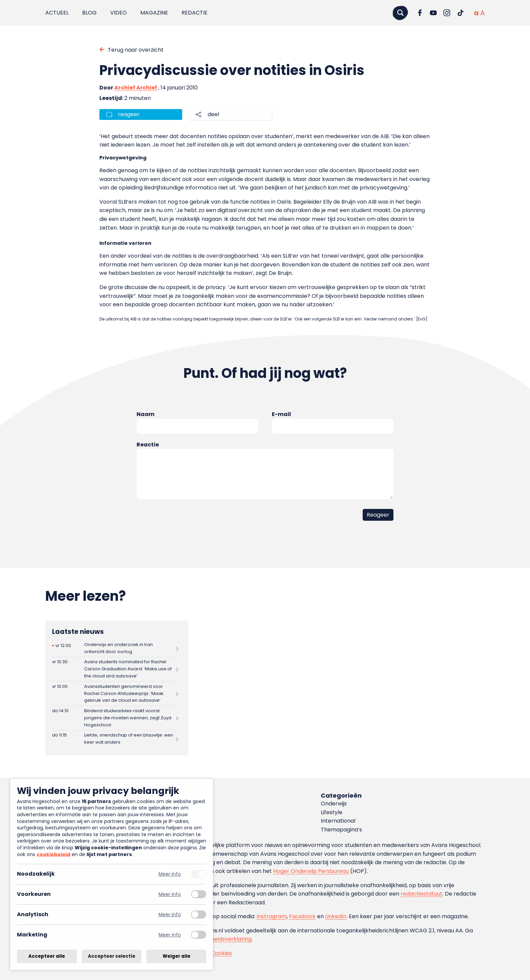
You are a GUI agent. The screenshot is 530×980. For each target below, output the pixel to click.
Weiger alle (176, 956)
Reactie (148, 445)
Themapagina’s (341, 830)
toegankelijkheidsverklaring (215, 939)
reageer (129, 114)
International (338, 821)
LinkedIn (336, 916)
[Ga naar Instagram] (447, 13)
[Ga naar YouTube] (433, 13)
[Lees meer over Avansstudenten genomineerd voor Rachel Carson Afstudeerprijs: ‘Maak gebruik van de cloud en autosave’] (116, 693)
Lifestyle (332, 812)
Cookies (221, 953)
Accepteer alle (47, 956)
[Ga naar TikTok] (460, 13)
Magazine (154, 13)
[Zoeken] (400, 13)
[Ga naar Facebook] (420, 13)
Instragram (272, 916)
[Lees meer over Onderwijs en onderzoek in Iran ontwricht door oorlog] (116, 648)
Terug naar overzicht (136, 50)
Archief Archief (136, 88)
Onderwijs (334, 804)
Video (118, 13)
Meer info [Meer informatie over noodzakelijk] (170, 874)
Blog (89, 13)
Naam (146, 414)
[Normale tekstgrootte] (476, 13)
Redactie (195, 13)
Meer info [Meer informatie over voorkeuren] (170, 894)
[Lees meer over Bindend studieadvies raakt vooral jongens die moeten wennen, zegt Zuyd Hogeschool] (116, 718)
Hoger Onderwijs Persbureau (311, 871)
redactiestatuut (421, 894)
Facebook (302, 916)
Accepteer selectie (112, 956)
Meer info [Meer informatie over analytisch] (170, 915)
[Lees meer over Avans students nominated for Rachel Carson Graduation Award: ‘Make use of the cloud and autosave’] (116, 669)
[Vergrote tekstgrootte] (483, 13)
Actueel (57, 13)
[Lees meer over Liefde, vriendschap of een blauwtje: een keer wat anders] (116, 739)
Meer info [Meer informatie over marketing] (170, 935)
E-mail (281, 414)
